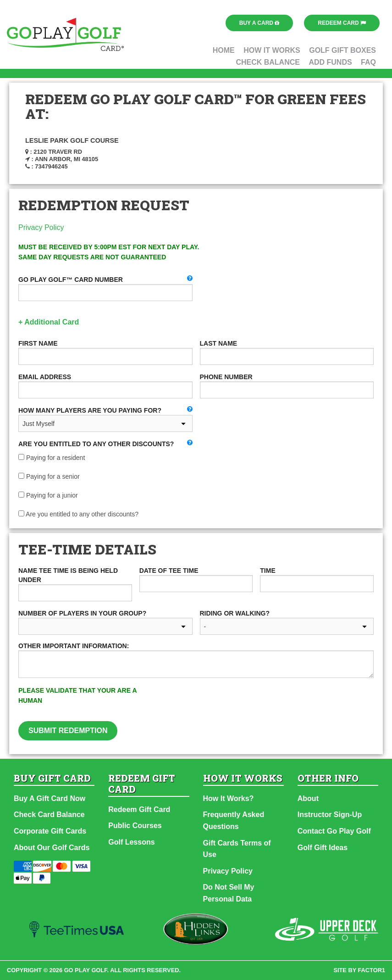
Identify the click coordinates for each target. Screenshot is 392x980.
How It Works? (229, 798)
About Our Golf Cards (52, 848)
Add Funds (330, 62)
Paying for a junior (48, 495)
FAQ (368, 62)
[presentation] (271, 703)
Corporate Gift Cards (50, 831)
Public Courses (135, 826)
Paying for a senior (49, 476)
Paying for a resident (52, 458)
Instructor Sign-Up (330, 815)
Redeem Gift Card (139, 809)
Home (224, 50)
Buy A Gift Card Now (50, 798)
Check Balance (268, 62)
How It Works (272, 50)
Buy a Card (259, 23)
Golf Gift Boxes (342, 50)
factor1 (372, 970)
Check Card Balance (49, 815)
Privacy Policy (41, 227)
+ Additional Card (49, 322)
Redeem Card (342, 23)
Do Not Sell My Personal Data (229, 893)
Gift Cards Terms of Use (237, 849)
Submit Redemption (68, 731)
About (308, 798)
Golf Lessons (131, 842)
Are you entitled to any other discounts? (78, 514)
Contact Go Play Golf (334, 831)
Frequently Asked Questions (234, 820)
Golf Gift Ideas (323, 848)
